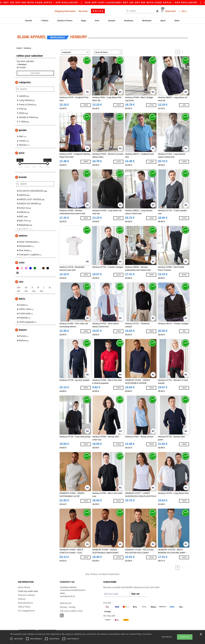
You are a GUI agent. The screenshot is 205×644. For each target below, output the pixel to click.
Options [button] (23, 230)
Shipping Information (65, 11)
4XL (34, 286)
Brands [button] (23, 172)
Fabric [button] (22, 294)
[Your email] (116, 589)
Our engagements (26, 605)
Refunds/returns (26, 598)
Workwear (147, 21)
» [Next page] (187, 47)
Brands (29, 21)
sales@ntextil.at (67, 591)
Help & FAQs (24, 602)
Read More (147, 634)
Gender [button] (23, 125)
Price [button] (22, 148)
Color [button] (22, 257)
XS (26, 282)
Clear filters (35, 68)
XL (50, 282)
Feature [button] (23, 325)
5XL (41, 286)
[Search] (140, 11)
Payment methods (27, 590)
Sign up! (135, 589)
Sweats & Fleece (65, 21)
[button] (158, 11)
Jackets (112, 21)
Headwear (129, 21)
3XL (26, 286)
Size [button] (21, 276)
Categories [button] (25, 77)
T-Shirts (45, 21)
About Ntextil (24, 582)
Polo (97, 21)
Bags (84, 21)
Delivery (22, 594)
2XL (19, 286)
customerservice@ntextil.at (73, 585)
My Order (83, 11)
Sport (163, 21)
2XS (19, 282)
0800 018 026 (66, 598)
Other (177, 21)
